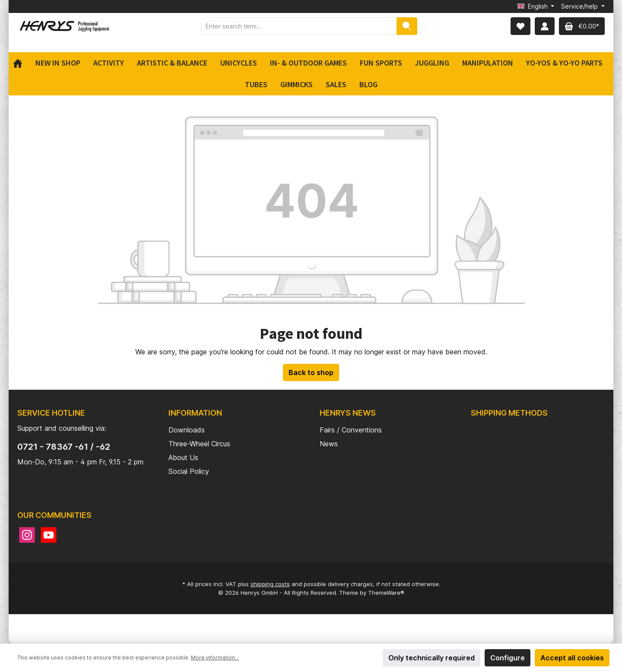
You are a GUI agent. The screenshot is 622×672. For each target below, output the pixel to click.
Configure (508, 658)
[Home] (21, 63)
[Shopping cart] (582, 26)
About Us (183, 457)
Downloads (187, 430)
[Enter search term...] (299, 26)
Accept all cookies (572, 658)
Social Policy (189, 471)
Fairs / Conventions (351, 430)
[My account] (545, 26)
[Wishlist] (520, 26)
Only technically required (432, 658)
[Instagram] (27, 535)
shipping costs (270, 584)
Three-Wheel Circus (199, 444)
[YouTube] (49, 535)
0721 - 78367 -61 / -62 (64, 447)
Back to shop (311, 372)
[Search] (407, 26)
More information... (215, 658)
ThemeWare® (386, 593)
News (329, 444)
